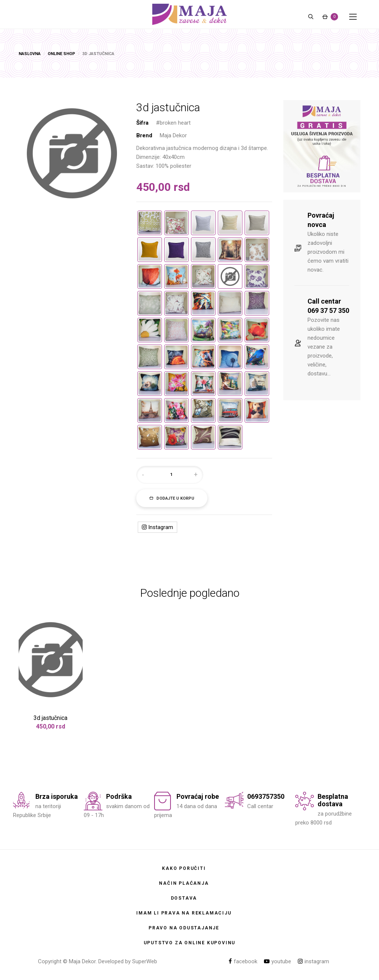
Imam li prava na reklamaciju (184, 913)
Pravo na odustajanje (184, 928)
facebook (243, 961)
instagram (313, 961)
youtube (278, 961)
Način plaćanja (184, 883)
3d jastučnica (50, 718)
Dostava (184, 898)
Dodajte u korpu (172, 498)
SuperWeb (145, 961)
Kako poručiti (184, 868)
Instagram (157, 527)
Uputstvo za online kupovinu (190, 943)
